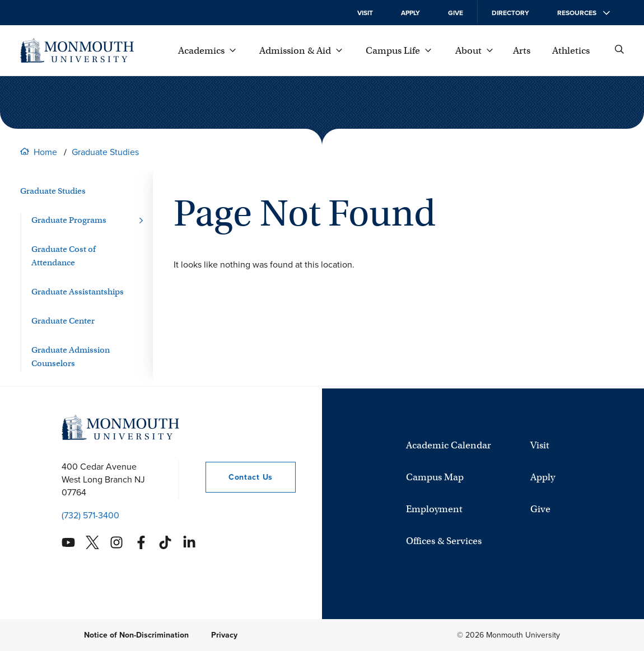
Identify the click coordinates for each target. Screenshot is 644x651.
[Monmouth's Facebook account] (141, 542)
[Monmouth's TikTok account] (165, 542)
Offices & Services (444, 541)
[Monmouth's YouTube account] (68, 542)
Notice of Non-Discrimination (136, 635)
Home (45, 152)
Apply (410, 13)
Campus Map (435, 477)
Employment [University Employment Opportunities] (434, 509)
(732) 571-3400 (90, 515)
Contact (239, 477)
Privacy (224, 635)
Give (456, 13)
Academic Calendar (449, 445)
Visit (365, 13)
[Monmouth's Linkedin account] (189, 542)
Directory (510, 13)
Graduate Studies (105, 152)
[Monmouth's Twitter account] (92, 542)
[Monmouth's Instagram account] (116, 542)
